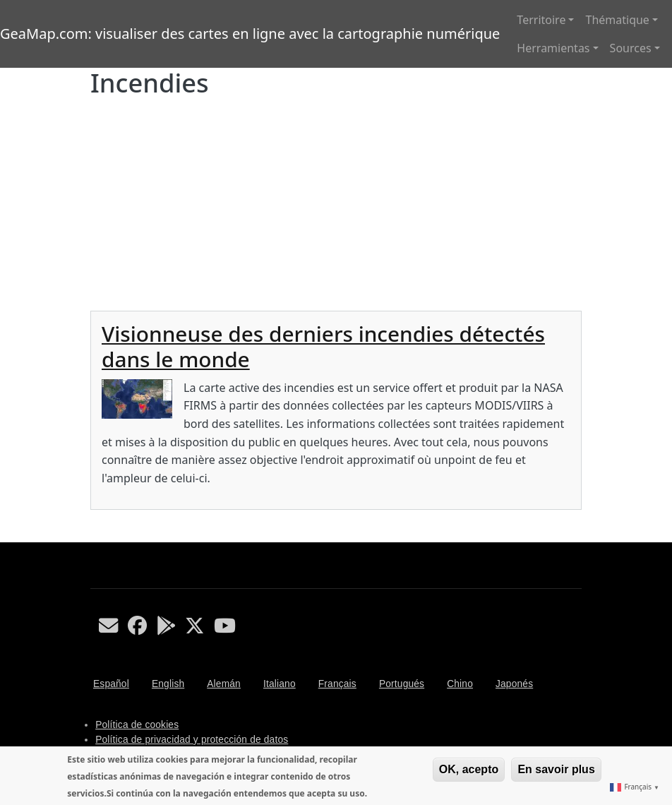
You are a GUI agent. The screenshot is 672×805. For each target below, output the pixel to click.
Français (337, 684)
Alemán (224, 684)
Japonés (514, 684)
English (168, 684)
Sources (631, 48)
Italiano (280, 684)
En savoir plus (556, 769)
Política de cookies (137, 725)
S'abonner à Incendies (96, 537)
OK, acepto (469, 769)
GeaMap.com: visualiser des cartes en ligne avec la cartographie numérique (250, 34)
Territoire (541, 20)
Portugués (402, 684)
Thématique (617, 20)
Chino (460, 684)
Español (111, 684)
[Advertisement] (336, 205)
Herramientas (553, 48)
